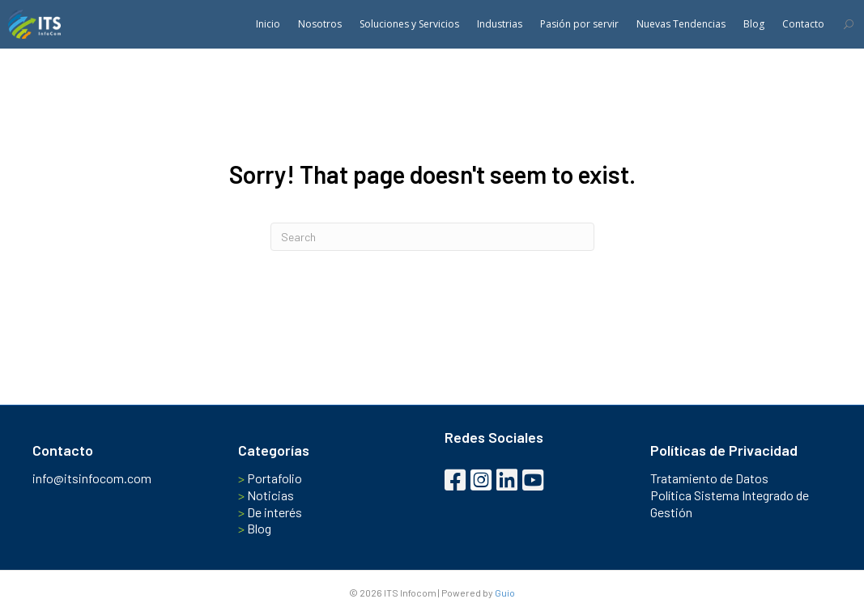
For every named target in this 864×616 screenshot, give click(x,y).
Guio (505, 593)
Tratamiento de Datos (709, 478)
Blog (255, 528)
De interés (270, 512)
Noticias (266, 495)
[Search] (432, 237)
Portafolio (270, 478)
